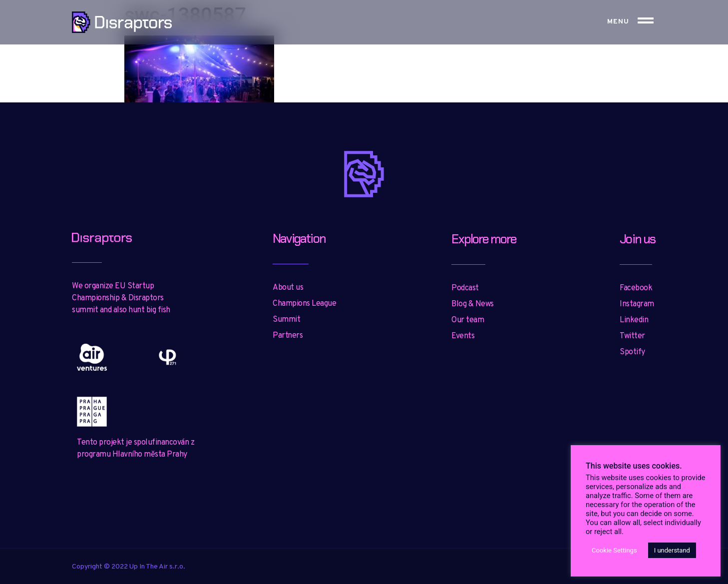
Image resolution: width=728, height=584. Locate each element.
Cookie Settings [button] (614, 550)
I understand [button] (672, 550)
